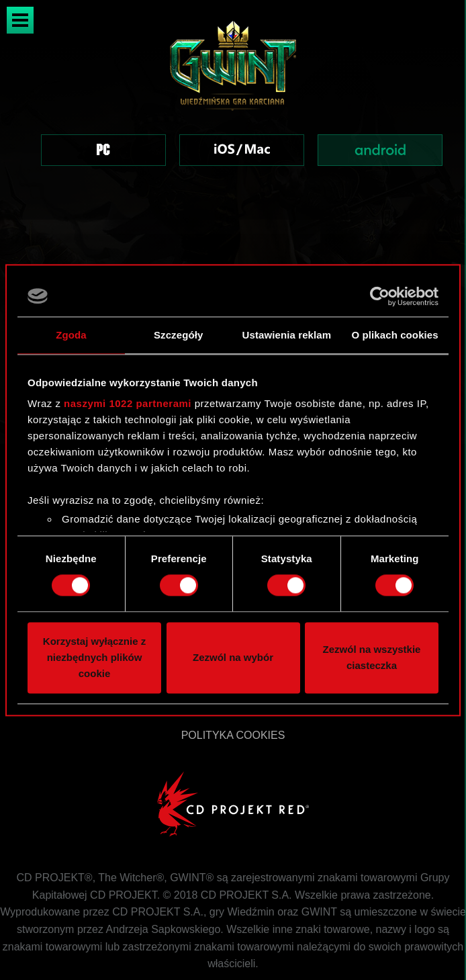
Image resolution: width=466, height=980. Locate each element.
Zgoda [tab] (71, 335)
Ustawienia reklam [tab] (287, 335)
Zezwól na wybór (233, 657)
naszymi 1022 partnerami (128, 403)
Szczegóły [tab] (178, 335)
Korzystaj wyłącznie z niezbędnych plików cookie (94, 657)
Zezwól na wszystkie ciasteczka (372, 657)
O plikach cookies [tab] (394, 335)
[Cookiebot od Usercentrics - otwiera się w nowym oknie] (380, 296)
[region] (233, 110)
